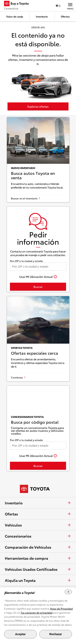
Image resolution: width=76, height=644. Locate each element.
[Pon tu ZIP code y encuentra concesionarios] (38, 267)
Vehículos (38, 525)
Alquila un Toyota (38, 580)
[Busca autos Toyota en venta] (38, 160)
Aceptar (20, 634)
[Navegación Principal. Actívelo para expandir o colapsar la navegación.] (70, 6)
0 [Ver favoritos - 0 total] (58, 6)
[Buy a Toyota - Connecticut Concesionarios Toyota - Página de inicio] (18, 4)
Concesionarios (38, 536)
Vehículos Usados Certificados (38, 569)
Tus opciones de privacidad (37, 613)
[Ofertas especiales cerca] (38, 339)
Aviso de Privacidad (61, 608)
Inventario (38, 503)
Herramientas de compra (38, 558)
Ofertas (38, 514)
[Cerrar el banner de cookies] (68, 592)
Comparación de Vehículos (38, 547)
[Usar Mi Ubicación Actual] (38, 277)
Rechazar (56, 634)
